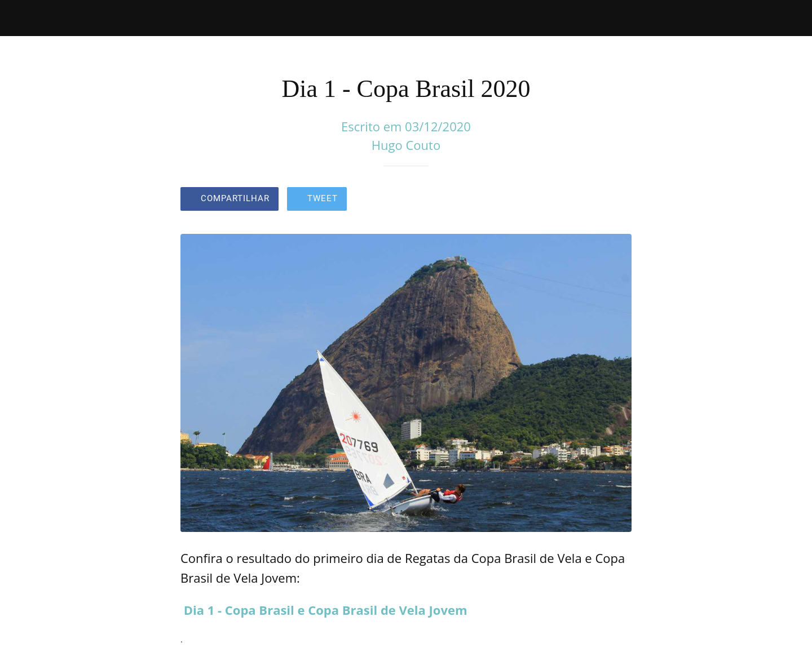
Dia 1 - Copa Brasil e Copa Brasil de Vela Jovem (326, 610)
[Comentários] (618, 200)
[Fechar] (23, 18)
